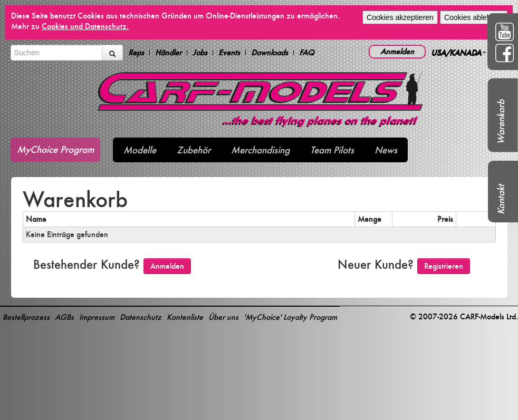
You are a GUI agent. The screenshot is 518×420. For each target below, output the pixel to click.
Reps (136, 53)
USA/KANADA (459, 52)
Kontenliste (185, 317)
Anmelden (397, 51)
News (386, 150)
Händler (168, 53)
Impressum (97, 317)
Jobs (200, 53)
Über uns (223, 317)
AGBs (64, 317)
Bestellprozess (26, 317)
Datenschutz (141, 317)
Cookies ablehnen (474, 17)
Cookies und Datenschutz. (85, 26)
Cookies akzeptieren (400, 17)
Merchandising (260, 150)
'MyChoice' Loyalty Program (290, 317)
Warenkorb (501, 122)
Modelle (140, 150)
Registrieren (444, 266)
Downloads (270, 53)
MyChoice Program (55, 149)
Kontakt (501, 199)
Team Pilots (332, 150)
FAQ (307, 53)
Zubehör (194, 150)
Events (229, 53)
